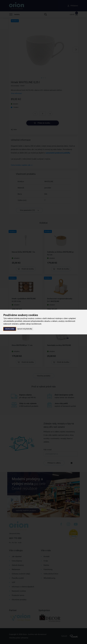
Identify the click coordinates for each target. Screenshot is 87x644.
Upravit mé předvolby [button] (25, 329)
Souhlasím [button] (10, 329)
